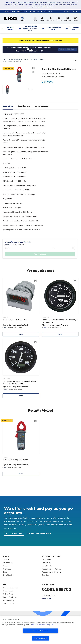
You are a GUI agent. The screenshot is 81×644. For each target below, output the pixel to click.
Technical (45, 575)
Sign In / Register (72, 11)
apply (8, 244)
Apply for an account (14, 533)
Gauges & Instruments (30, 59)
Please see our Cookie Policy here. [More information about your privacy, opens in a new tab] (42, 625)
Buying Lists (67, 19)
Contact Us (46, 563)
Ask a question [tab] (42, 106)
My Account (51, 19)
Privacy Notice (8, 591)
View (21, 334)
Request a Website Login (51, 572)
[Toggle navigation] (35, 19)
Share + (76, 60)
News (5, 572)
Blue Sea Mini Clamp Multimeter (15, 460)
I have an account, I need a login (38, 533)
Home (4, 59)
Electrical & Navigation (15, 59)
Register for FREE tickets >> (67, 49)
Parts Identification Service (54, 28)
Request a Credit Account (51, 569)
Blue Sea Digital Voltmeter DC (15, 320)
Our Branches (23, 11)
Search (42, 19)
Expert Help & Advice (74, 28)
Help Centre (46, 560)
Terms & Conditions (10, 597)
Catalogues (7, 569)
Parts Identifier (47, 566)
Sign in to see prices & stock (18, 242)
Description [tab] (8, 106)
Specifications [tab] (24, 106)
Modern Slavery (8, 603)
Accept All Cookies (41, 631)
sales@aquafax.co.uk (50, 596)
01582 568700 (57, 589)
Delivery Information (10, 588)
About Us (6, 560)
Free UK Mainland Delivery (30, 28)
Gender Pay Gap (8, 600)
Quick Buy (59, 19)
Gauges (41, 59)
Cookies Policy (8, 594)
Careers (5, 566)
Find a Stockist (10, 11)
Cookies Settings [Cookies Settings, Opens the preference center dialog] (40, 638)
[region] (40, 630)
